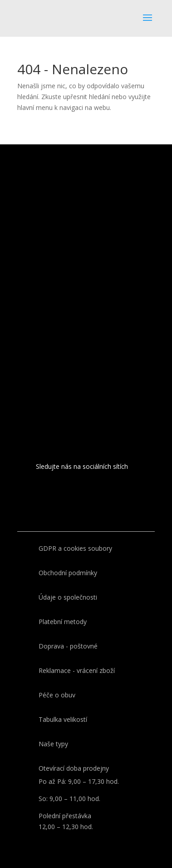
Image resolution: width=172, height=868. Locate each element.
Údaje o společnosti (68, 597)
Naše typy (53, 744)
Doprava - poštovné (68, 646)
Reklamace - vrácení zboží (77, 670)
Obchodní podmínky (68, 573)
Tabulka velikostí (63, 719)
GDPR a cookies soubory (75, 548)
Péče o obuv (57, 695)
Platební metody (63, 622)
